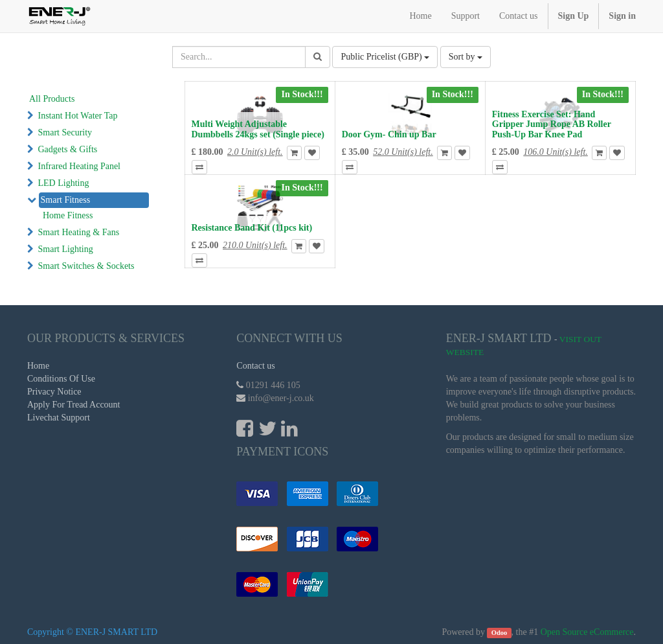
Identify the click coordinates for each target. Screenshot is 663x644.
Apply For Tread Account (74, 405)
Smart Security (65, 132)
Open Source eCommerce (587, 632)
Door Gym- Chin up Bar (389, 134)
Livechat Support (59, 418)
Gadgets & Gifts (68, 149)
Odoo (500, 633)
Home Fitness (68, 215)
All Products (52, 99)
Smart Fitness (66, 200)
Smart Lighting (66, 249)
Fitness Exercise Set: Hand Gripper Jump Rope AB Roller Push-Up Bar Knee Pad (552, 124)
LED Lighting (64, 183)
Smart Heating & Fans (79, 232)
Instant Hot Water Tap (78, 116)
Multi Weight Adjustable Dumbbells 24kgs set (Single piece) (258, 129)
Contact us (256, 366)
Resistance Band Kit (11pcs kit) (252, 228)
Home (38, 366)
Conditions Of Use (61, 379)
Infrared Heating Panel (80, 166)
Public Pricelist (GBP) (385, 57)
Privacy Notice (54, 392)
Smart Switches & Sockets (86, 266)
